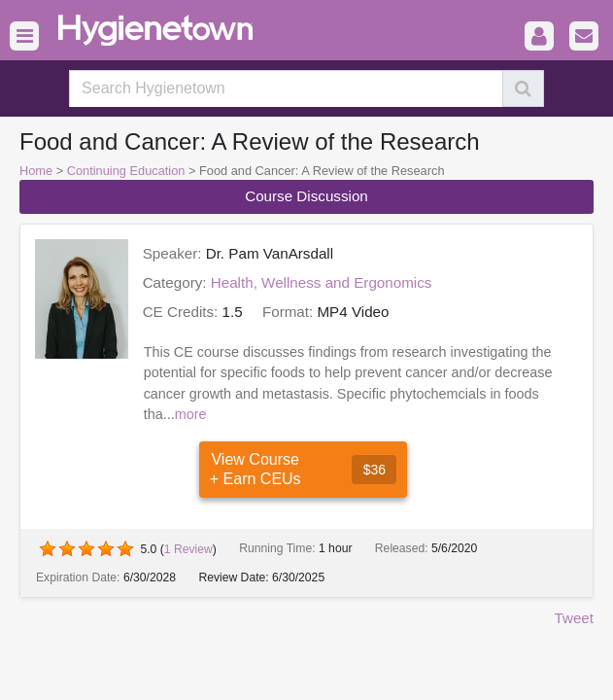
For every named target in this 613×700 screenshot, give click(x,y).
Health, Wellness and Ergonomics (322, 282)
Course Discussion (306, 196)
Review (188, 549)
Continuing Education (126, 171)
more (191, 414)
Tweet (574, 618)
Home (36, 171)
